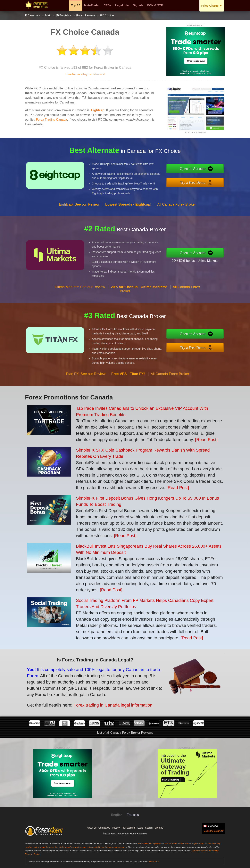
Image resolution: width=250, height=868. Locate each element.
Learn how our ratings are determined (85, 74)
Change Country (213, 831)
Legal (140, 828)
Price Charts (212, 6)
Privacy (116, 828)
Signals (138, 5)
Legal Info (122, 5)
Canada (33, 15)
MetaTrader (92, 5)
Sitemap (159, 828)
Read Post (154, 862)
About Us (92, 828)
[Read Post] (206, 440)
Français (133, 815)
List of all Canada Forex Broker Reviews (125, 733)
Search (149, 828)
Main (48, 15)
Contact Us (104, 828)
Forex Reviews (86, 15)
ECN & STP (155, 5)
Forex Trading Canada (51, 120)
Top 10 (75, 5)
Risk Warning (129, 828)
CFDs (108, 5)
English (64, 15)
